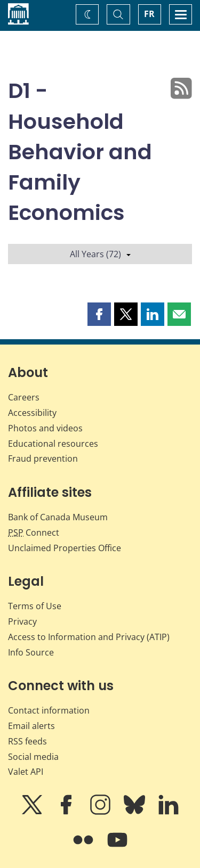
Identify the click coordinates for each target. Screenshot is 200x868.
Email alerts (31, 726)
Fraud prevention (43, 458)
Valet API (26, 772)
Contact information (49, 710)
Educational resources (53, 444)
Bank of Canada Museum (58, 517)
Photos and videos (45, 428)
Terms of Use (35, 606)
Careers (24, 397)
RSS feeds (27, 741)
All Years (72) (100, 254)
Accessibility (32, 413)
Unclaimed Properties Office (65, 548)
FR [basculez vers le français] (149, 14)
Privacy (22, 621)
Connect (34, 533)
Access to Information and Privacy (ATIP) (89, 637)
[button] (99, 314)
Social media (33, 757)
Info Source (31, 652)
